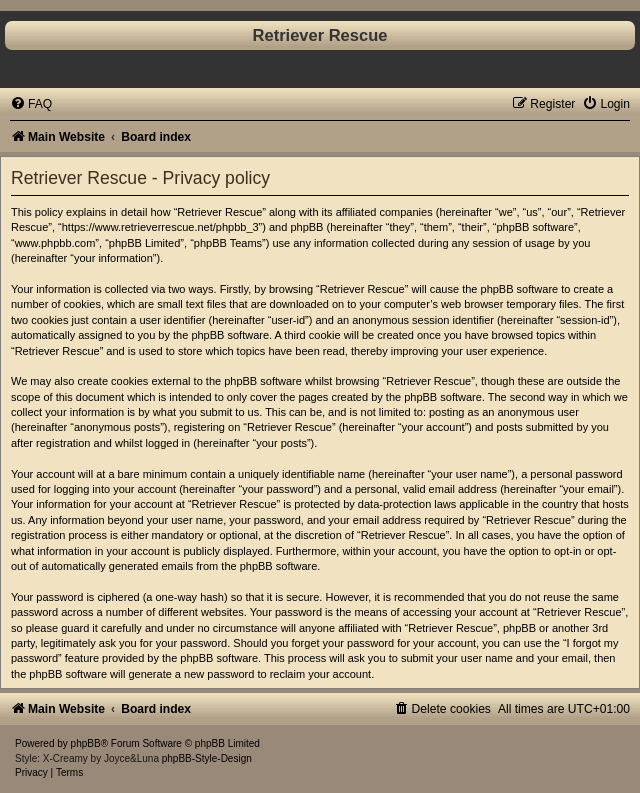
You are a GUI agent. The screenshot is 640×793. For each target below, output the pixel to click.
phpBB (86, 743)
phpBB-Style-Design (207, 758)
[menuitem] (31, 104)
